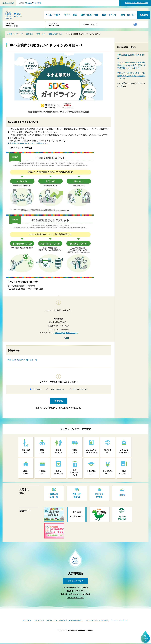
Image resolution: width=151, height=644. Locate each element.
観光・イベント (109, 15)
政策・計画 (41, 34)
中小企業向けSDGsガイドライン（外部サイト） (28, 143)
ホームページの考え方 (119, 620)
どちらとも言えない (57, 389)
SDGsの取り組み (55, 34)
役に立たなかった (80, 389)
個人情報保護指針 (76, 620)
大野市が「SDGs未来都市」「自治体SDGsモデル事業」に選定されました (131, 76)
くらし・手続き (53, 15)
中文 (39, 3)
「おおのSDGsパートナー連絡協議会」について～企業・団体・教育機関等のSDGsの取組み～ (132, 65)
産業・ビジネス (128, 15)
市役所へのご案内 (75, 581)
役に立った (37, 389)
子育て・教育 (71, 15)
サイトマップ (8, 3)
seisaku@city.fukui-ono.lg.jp (66, 333)
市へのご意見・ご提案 (75, 598)
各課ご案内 (27, 620)
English (29, 3)
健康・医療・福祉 (89, 15)
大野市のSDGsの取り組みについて (22, 360)
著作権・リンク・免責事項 (57, 620)
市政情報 (144, 15)
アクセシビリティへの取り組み (97, 620)
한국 (35, 3)
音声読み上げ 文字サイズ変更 (136, 3)
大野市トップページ (15, 34)
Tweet (66, 338)
